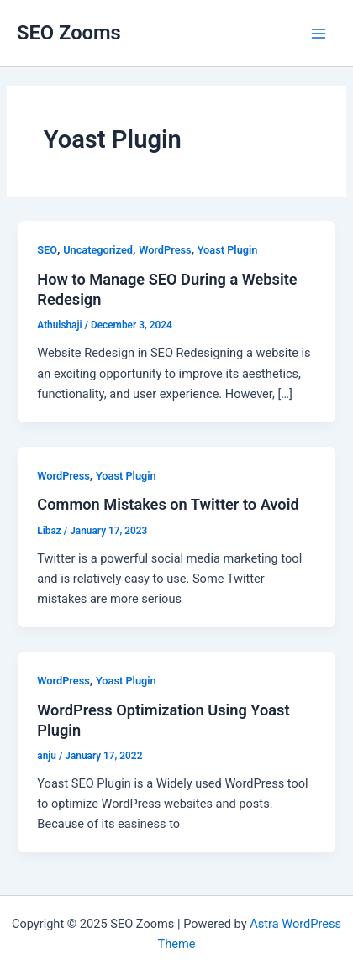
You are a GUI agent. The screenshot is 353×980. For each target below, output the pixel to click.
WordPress (165, 250)
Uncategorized (98, 250)
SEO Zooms (69, 33)
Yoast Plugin (228, 250)
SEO (47, 250)
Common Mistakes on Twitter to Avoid (168, 504)
